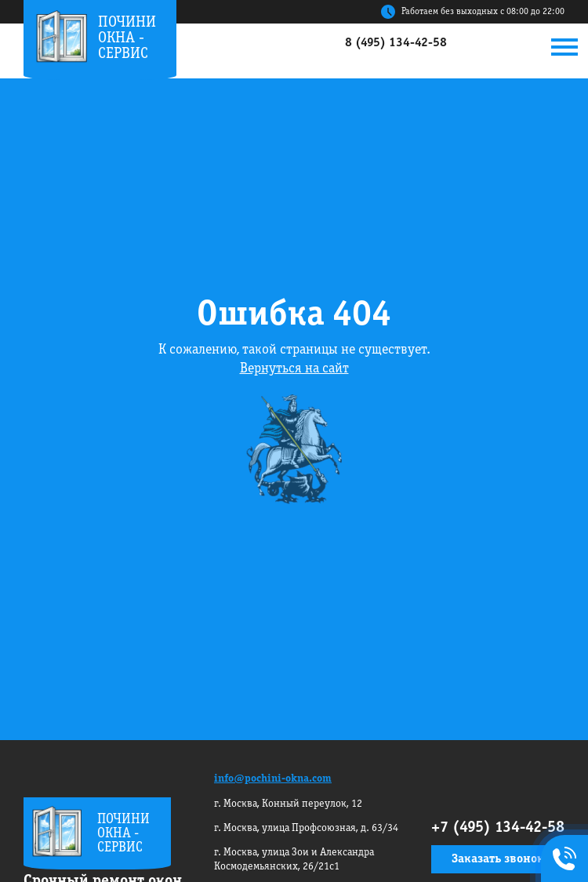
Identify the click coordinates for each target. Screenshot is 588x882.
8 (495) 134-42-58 (396, 43)
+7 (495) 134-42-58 (498, 828)
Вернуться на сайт (294, 369)
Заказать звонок (498, 859)
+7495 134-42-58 (561, 860)
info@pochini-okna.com (273, 779)
